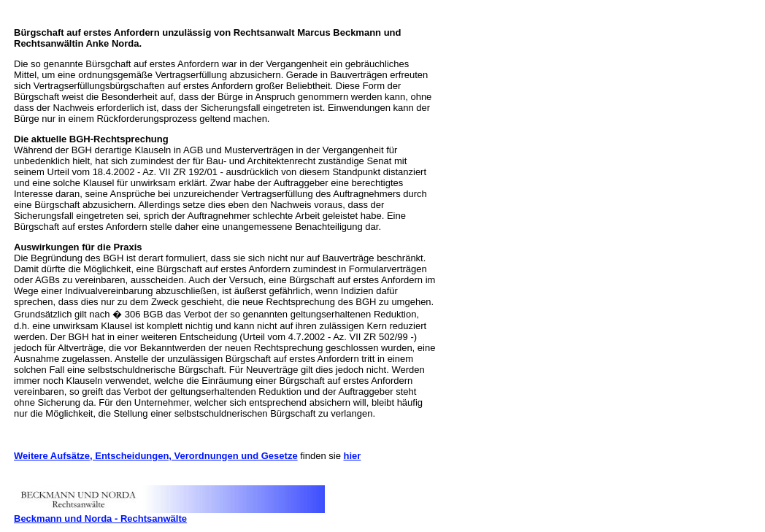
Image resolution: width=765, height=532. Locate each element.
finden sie (321, 456)
